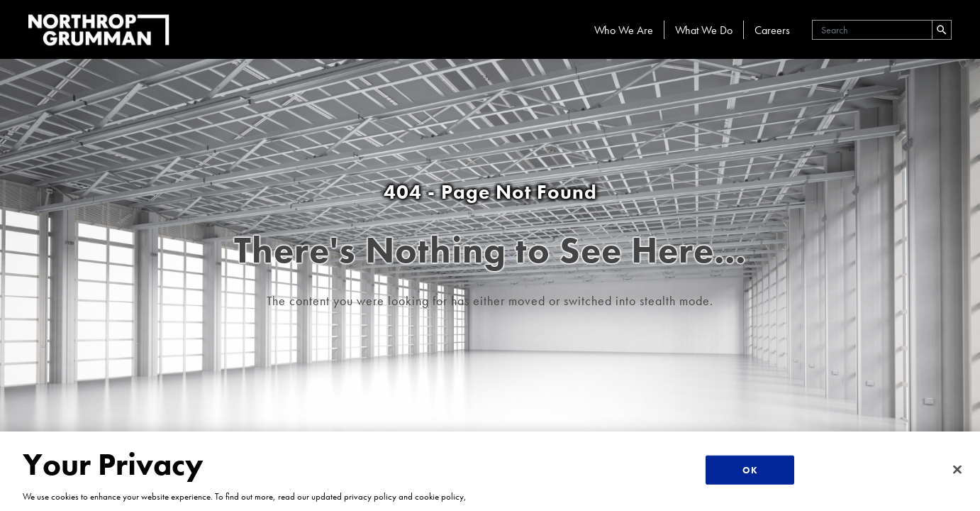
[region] (490, 471)
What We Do (704, 30)
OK (750, 470)
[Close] (957, 469)
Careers (772, 30)
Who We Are (624, 30)
